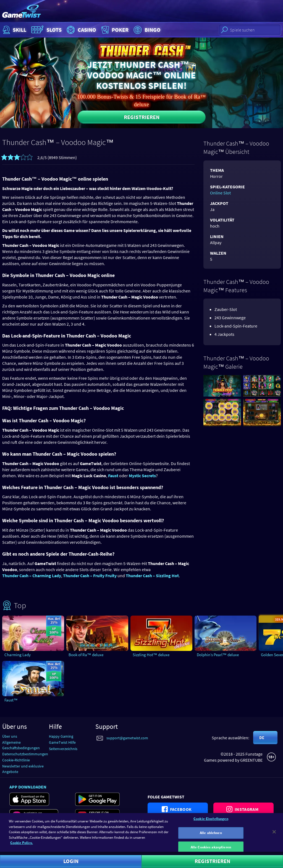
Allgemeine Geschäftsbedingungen (21, 745)
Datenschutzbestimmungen (25, 754)
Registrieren (142, 117)
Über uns (10, 736)
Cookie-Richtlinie (16, 760)
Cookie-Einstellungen (211, 821)
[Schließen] (274, 835)
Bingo (146, 30)
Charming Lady (18, 655)
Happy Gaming (61, 736)
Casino (81, 30)
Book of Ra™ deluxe (86, 655)
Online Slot (220, 193)
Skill (14, 30)
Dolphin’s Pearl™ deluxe (218, 655)
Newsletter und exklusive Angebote (23, 769)
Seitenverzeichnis (63, 749)
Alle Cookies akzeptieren (211, 850)
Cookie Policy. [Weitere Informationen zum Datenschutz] (22, 845)
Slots (46, 30)
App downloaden (28, 787)
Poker (114, 30)
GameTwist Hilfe (62, 742)
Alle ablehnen (211, 836)
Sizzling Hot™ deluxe (151, 655)
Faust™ (11, 700)
